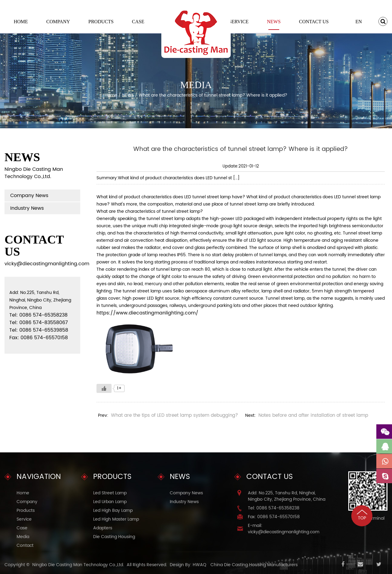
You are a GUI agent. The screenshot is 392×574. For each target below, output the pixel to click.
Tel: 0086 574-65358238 (274, 508)
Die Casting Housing (114, 537)
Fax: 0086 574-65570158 (274, 517)
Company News (29, 196)
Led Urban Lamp (110, 502)
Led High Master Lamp (116, 519)
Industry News (27, 208)
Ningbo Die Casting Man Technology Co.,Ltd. (78, 565)
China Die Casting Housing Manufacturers (254, 565)
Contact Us (314, 22)
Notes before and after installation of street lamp (313, 415)
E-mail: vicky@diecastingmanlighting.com (284, 529)
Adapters (103, 528)
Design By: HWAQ (188, 565)
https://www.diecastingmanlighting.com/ (147, 313)
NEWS (274, 22)
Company (58, 22)
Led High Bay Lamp (113, 510)
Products (101, 22)
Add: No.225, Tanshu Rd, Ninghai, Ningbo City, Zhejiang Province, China (287, 496)
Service (239, 22)
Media (23, 537)
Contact (25, 545)
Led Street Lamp (110, 493)
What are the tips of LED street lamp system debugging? (174, 415)
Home (21, 22)
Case (138, 22)
